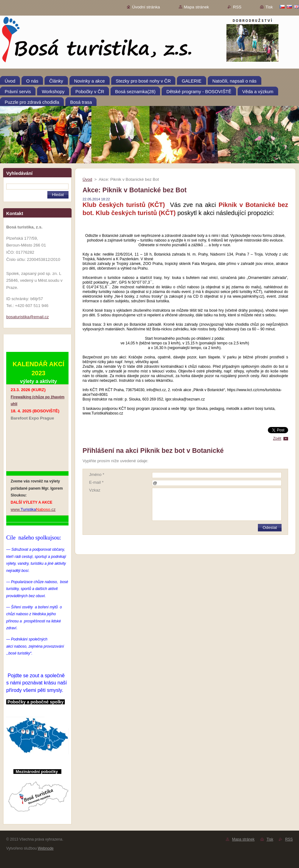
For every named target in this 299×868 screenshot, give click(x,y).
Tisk (269, 7)
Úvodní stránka (146, 7)
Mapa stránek (197, 7)
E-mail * (96, 482)
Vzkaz (95, 490)
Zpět (277, 438)
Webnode (46, 848)
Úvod (87, 179)
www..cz (33, 509)
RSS (237, 7)
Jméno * (97, 475)
